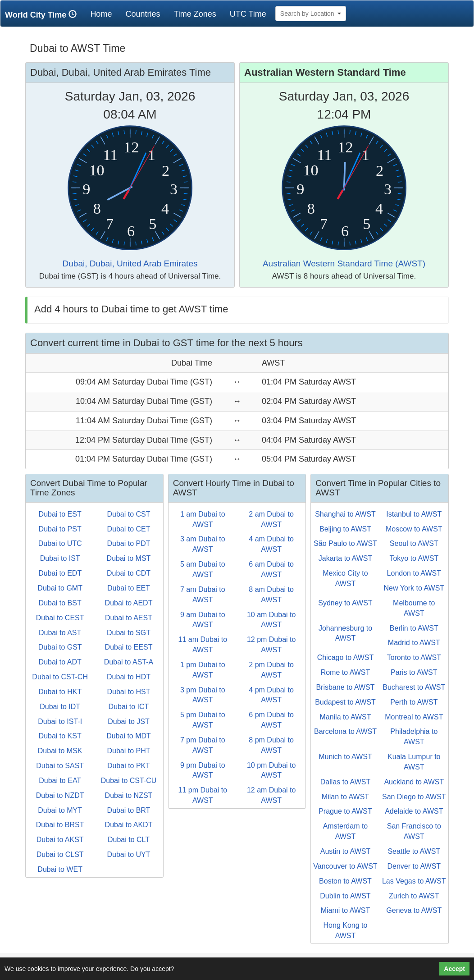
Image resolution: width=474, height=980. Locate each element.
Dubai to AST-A (129, 662)
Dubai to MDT (129, 736)
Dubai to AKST (60, 840)
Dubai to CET (128, 529)
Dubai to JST (128, 721)
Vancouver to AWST (345, 866)
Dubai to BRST (60, 825)
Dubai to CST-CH (60, 677)
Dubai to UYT (128, 854)
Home (104, 14)
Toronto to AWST (414, 657)
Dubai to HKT (60, 692)
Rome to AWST (346, 672)
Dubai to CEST (60, 618)
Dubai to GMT (60, 588)
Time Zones (195, 14)
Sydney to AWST (345, 603)
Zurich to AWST (414, 896)
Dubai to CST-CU (129, 781)
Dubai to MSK (60, 751)
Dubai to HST (128, 692)
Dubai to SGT (129, 633)
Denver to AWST (414, 866)
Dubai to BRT (129, 810)
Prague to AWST (345, 811)
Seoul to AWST (414, 543)
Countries (143, 14)
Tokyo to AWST (414, 558)
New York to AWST (414, 588)
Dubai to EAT (60, 781)
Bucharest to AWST (414, 687)
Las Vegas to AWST (414, 881)
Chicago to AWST (346, 657)
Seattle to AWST (414, 851)
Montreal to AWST (414, 717)
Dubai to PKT (129, 766)
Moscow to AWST (414, 529)
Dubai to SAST (60, 766)
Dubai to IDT (60, 707)
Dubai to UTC (60, 543)
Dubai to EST (60, 514)
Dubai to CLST (60, 854)
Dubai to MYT (60, 810)
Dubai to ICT (129, 707)
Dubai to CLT (129, 840)
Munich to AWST (345, 757)
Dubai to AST (60, 633)
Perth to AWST (414, 702)
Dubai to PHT (128, 751)
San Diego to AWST (414, 797)
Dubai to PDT (128, 543)
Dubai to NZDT (60, 795)
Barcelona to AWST (345, 731)
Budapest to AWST (345, 702)
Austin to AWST (345, 851)
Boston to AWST (345, 881)
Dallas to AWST (345, 782)
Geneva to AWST (414, 910)
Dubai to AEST (129, 618)
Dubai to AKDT (129, 825)
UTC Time (248, 14)
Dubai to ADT (60, 662)
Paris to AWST (414, 672)
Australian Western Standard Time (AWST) (344, 263)
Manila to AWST (345, 717)
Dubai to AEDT (129, 603)
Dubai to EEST (129, 647)
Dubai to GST (60, 647)
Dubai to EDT (60, 573)
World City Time (43, 15)
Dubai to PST (60, 529)
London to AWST (414, 573)
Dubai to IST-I (60, 721)
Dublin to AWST (345, 896)
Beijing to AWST (345, 529)
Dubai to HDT (129, 677)
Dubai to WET (60, 869)
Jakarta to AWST (345, 558)
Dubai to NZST (129, 795)
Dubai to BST (60, 603)
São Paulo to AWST (345, 543)
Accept (454, 969)
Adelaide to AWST (414, 811)
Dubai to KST (60, 736)
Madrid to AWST (414, 643)
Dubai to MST (129, 558)
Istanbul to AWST (414, 514)
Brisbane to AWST (345, 687)
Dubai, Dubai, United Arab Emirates (130, 263)
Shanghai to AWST (345, 514)
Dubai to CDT (129, 573)
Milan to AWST (345, 797)
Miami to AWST (346, 910)
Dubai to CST (128, 514)
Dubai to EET (129, 588)
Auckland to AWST (414, 782)
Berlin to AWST (414, 628)
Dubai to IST (60, 558)
